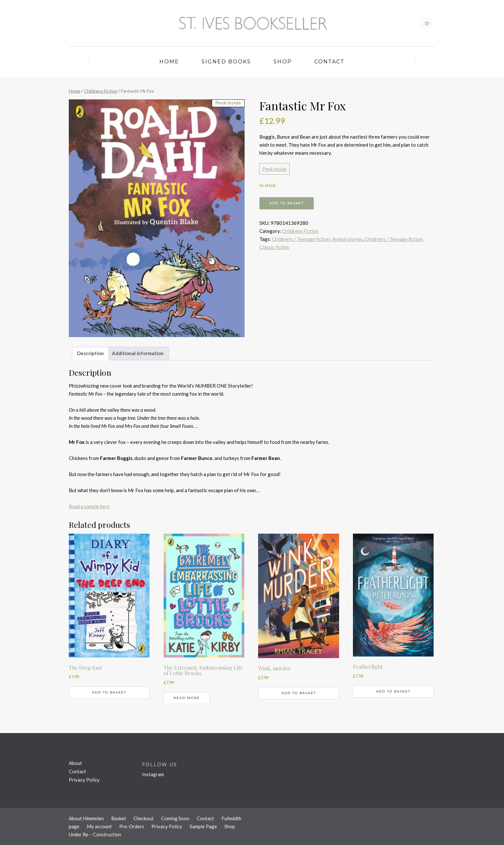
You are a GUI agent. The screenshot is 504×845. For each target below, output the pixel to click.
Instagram (153, 774)
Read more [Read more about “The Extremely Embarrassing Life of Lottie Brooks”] (187, 698)
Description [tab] (90, 353)
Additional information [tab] (138, 353)
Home (169, 62)
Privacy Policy (84, 780)
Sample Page (203, 826)
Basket (119, 818)
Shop (283, 62)
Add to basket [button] (109, 692)
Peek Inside (274, 169)
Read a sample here (89, 506)
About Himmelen (86, 818)
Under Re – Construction (95, 834)
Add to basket (287, 203)
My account (99, 826)
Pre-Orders (132, 826)
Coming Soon (175, 818)
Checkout (144, 818)
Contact (329, 62)
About (75, 763)
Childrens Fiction (101, 91)
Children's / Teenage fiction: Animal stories (317, 239)
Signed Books (226, 62)
